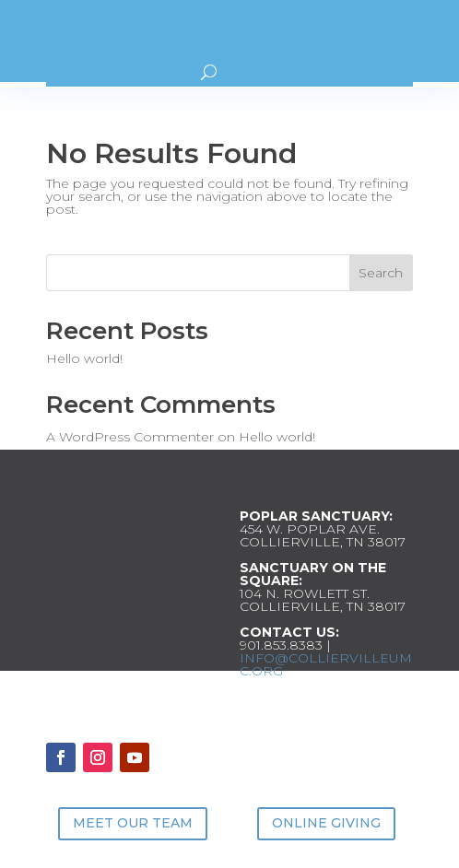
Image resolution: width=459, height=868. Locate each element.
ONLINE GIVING (326, 823)
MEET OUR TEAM (133, 823)
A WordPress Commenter (130, 437)
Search (381, 273)
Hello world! (84, 358)
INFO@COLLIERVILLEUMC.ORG (326, 664)
